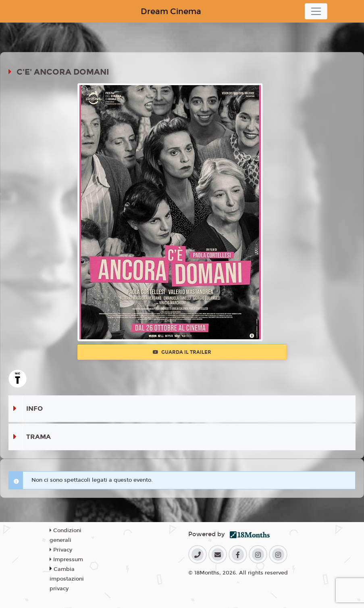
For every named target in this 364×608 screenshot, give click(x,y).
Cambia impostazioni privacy (67, 579)
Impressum (66, 560)
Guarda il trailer (182, 352)
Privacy (61, 550)
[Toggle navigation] (316, 11)
